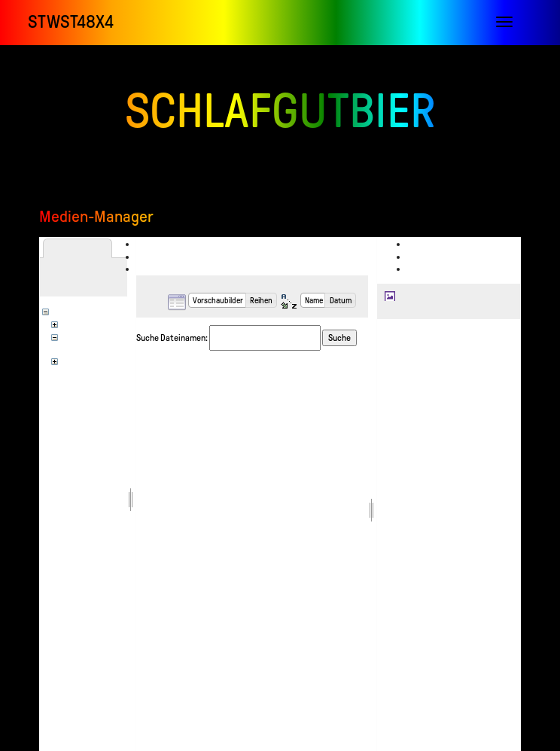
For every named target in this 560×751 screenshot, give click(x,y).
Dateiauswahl (171, 244)
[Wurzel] (76, 310)
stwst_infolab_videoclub (110, 347)
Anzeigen (433, 244)
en (73, 323)
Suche (339, 338)
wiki (76, 360)
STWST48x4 (71, 22)
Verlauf (431, 269)
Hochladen (166, 257)
